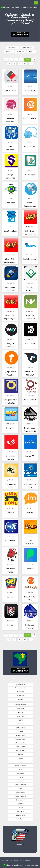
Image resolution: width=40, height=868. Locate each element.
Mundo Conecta (30, 118)
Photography (20, 709)
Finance (20, 777)
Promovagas (30, 175)
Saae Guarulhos (10, 231)
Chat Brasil (10, 203)
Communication (20, 792)
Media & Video (20, 735)
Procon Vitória (10, 90)
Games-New (20, 52)
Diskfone (10, 512)
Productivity (20, 773)
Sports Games (20, 716)
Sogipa (10, 625)
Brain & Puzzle (20, 747)
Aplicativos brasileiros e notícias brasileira (19, 7)
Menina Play (30, 344)
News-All (31, 52)
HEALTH (20, 724)
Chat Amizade (30, 147)
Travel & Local (21, 815)
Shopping (21, 781)
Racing (20, 712)
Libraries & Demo (20, 705)
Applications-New (27, 48)
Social (20, 762)
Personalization (21, 743)
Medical (21, 758)
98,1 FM (10, 597)
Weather (21, 720)
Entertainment (21, 800)
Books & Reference (20, 785)
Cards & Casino (20, 728)
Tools (20, 789)
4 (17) (28, 60)
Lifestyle (20, 808)
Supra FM (10, 428)
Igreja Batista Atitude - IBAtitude (10, 375)
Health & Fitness (20, 766)
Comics (20, 731)
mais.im (30, 512)
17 (25, 64)
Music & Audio (20, 819)
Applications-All (12, 48)
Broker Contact (30, 400)
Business (21, 804)
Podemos (30, 569)
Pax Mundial (10, 541)
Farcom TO (30, 456)
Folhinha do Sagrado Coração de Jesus (10, 459)
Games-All (9, 52)
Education (20, 811)
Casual (20, 754)
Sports (20, 769)
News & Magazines (20, 796)
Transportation (20, 750)
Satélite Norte (30, 90)
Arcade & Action (21, 739)
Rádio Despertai (30, 259)
